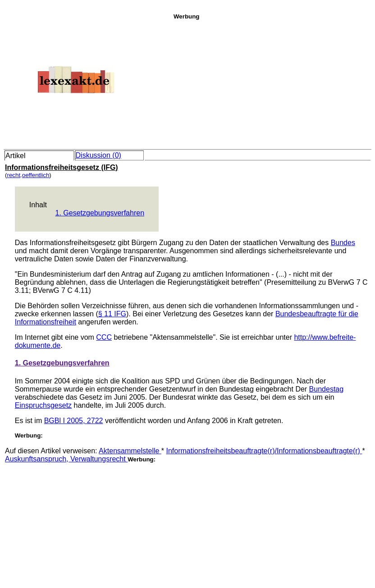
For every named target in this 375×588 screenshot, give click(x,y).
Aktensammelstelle (130, 451)
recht (14, 175)
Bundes (343, 243)
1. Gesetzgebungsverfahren (100, 213)
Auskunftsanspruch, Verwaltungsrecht (66, 459)
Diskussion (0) (98, 155)
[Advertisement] (272, 83)
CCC (104, 337)
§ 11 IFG (112, 314)
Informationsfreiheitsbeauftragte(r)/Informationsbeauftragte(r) (264, 451)
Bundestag (327, 389)
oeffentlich (36, 175)
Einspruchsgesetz (43, 405)
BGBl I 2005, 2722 (74, 421)
